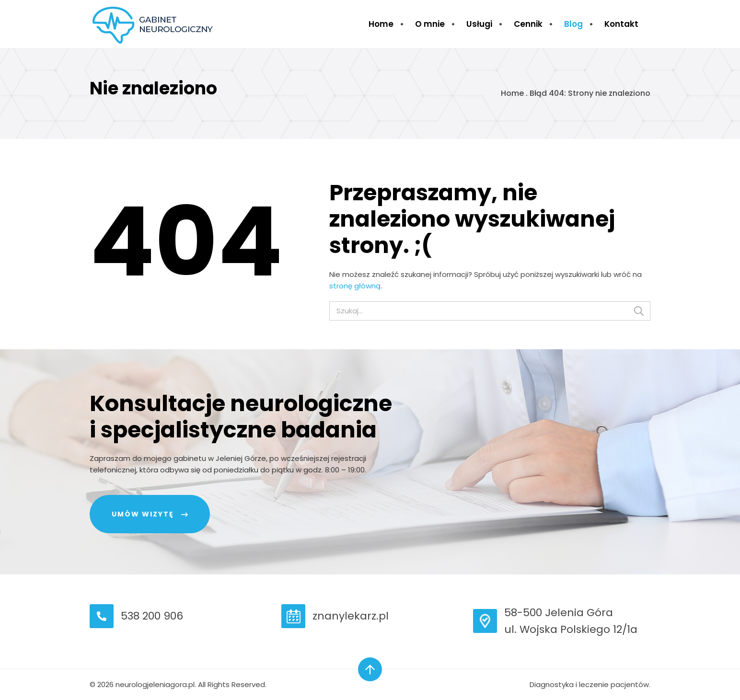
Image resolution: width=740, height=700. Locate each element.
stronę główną (355, 286)
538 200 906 (152, 616)
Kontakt (621, 24)
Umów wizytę (143, 514)
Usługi (479, 24)
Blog (573, 24)
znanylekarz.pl (351, 616)
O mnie (430, 24)
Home (381, 24)
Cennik (528, 24)
